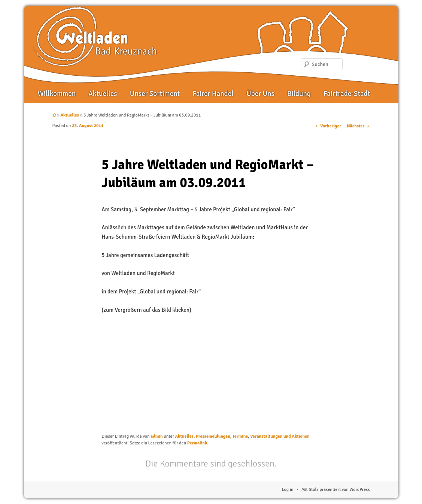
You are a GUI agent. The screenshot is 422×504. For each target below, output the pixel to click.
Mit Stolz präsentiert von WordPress (336, 490)
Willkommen (57, 94)
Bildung (299, 94)
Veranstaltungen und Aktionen (280, 436)
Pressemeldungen (213, 436)
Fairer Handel (213, 94)
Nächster (358, 126)
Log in (288, 490)
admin (157, 436)
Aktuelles (103, 94)
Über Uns (260, 94)
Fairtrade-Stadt (347, 94)
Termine (240, 436)
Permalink (197, 443)
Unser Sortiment (155, 94)
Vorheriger (328, 126)
